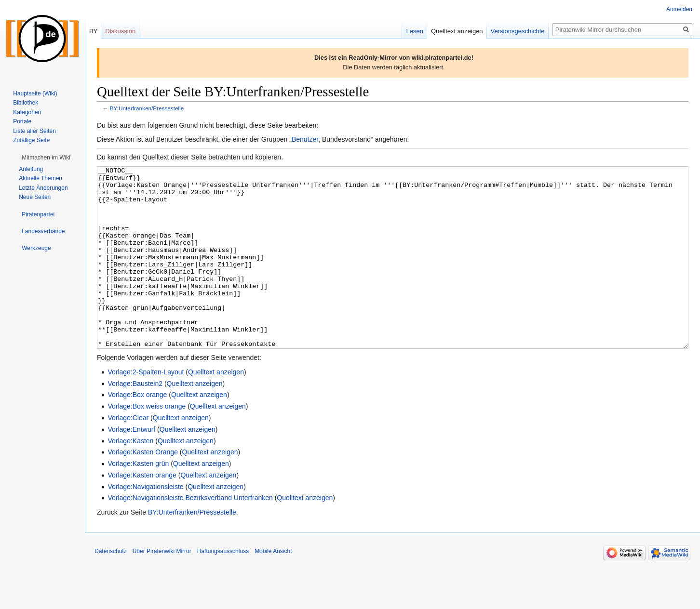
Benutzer (305, 139)
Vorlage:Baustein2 (135, 420)
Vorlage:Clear (128, 454)
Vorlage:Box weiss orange (147, 442)
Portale (22, 121)
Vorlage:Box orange (137, 431)
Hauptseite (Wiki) (35, 93)
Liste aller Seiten (34, 131)
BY (93, 31)
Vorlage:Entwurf (131, 465)
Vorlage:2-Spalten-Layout (146, 408)
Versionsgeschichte (518, 31)
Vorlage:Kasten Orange (143, 488)
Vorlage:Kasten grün (138, 500)
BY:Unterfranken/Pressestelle (147, 108)
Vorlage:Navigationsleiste (145, 523)
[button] (46, 158)
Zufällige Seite (31, 140)
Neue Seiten (35, 197)
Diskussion (120, 31)
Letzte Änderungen (43, 188)
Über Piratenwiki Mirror (162, 587)
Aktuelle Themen (40, 178)
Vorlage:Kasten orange (142, 511)
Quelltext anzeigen (216, 408)
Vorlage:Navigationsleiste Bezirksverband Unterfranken (190, 534)
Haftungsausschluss (223, 587)
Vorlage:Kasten (130, 477)
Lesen (414, 31)
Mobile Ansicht (273, 587)
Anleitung (31, 169)
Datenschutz (111, 587)
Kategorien (27, 112)
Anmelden (679, 9)
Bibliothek (26, 103)
